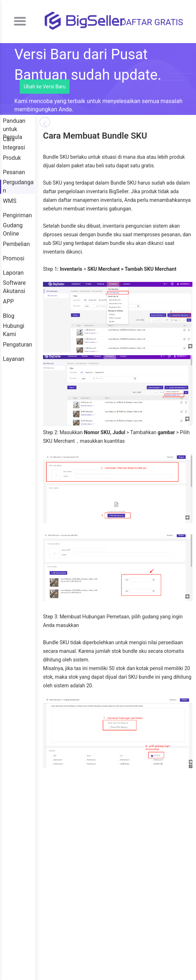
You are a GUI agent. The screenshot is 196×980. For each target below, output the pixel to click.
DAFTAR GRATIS (152, 22)
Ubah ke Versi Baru (45, 87)
